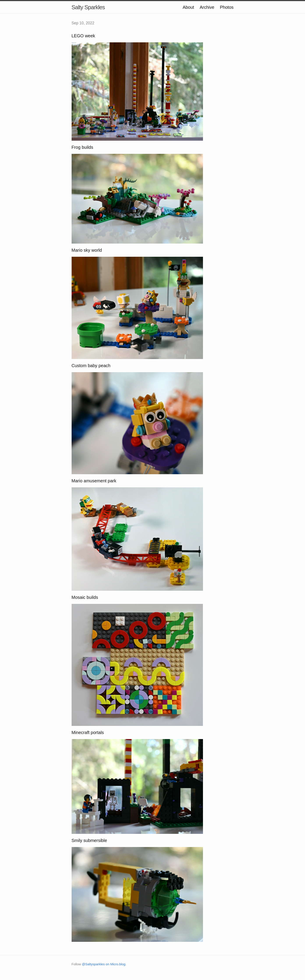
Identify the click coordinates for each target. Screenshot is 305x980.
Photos (227, 7)
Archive (207, 7)
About (188, 7)
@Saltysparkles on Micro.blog (104, 964)
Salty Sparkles (88, 7)
